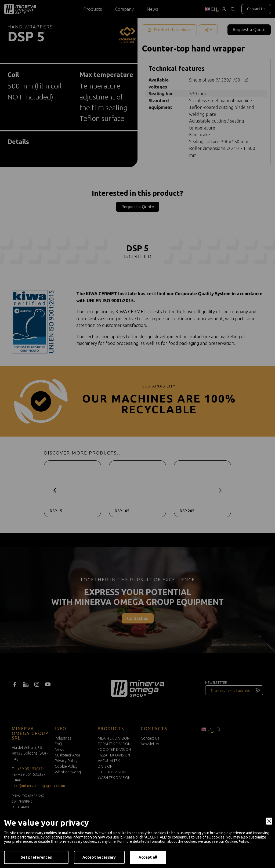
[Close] (269, 821)
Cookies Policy (237, 842)
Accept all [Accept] (148, 857)
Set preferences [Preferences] (36, 857)
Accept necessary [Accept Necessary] (99, 857)
